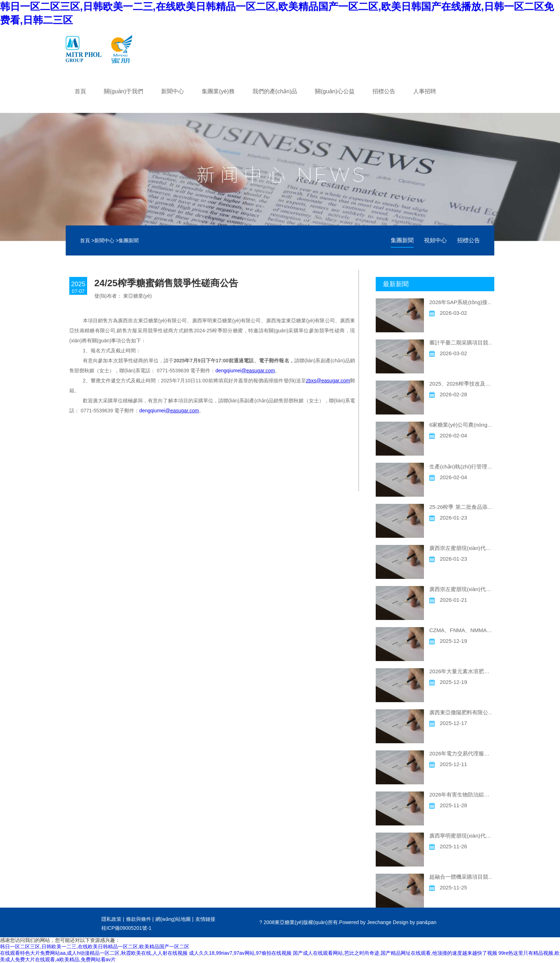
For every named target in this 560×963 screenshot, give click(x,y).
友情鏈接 (205, 919)
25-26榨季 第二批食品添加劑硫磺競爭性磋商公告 (462, 507)
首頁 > (87, 240)
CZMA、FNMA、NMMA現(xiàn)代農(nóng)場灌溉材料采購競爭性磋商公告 (462, 630)
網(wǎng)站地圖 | (174, 919)
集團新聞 (129, 240)
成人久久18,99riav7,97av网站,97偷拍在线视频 (240, 953)
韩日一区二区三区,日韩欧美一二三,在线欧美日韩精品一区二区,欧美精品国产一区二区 (95, 947)
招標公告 (469, 240)
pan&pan (426, 922)
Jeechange (379, 922)
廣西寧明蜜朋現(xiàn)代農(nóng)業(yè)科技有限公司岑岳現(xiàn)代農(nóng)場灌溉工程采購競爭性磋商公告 (462, 836)
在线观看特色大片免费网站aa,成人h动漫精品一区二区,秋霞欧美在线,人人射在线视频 (94, 953)
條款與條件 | (140, 919)
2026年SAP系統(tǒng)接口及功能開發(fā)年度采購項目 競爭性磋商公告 (462, 302)
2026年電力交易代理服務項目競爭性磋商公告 (462, 753)
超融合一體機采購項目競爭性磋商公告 (462, 877)
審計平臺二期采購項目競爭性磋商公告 (462, 342)
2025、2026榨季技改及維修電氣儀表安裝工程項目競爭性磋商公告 (462, 384)
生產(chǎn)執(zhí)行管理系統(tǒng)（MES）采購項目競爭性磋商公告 (462, 466)
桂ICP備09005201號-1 (126, 928)
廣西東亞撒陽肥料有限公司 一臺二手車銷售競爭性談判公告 (462, 712)
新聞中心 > (106, 240)
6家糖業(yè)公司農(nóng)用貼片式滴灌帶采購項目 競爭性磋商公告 (462, 425)
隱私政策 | (113, 919)
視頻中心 (435, 240)
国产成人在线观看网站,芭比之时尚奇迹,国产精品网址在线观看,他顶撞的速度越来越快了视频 (395, 953)
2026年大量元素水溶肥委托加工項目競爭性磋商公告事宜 (462, 671)
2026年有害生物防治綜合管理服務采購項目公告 (462, 795)
